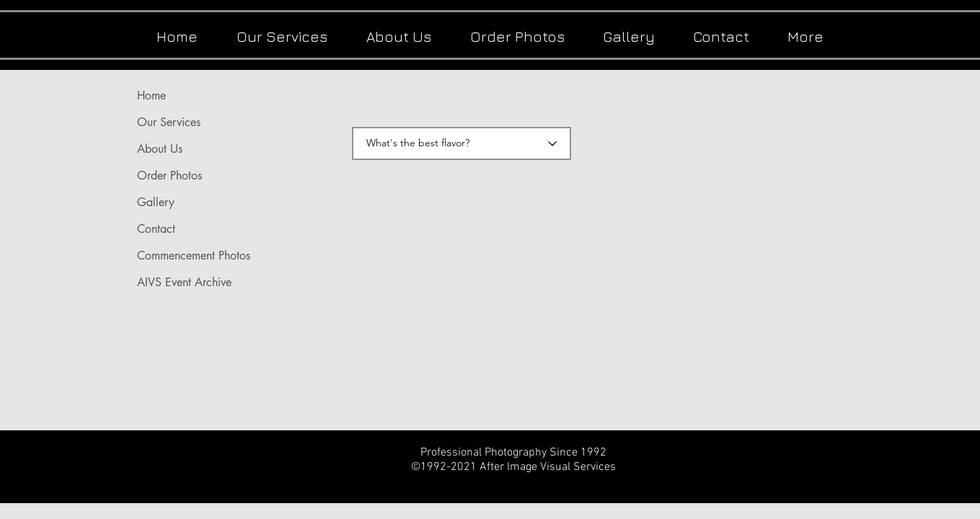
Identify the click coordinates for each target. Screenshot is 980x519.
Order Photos (169, 176)
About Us (160, 149)
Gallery (156, 202)
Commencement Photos (194, 256)
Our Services (169, 122)
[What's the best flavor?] (462, 143)
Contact (156, 229)
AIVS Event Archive (184, 282)
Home (151, 96)
